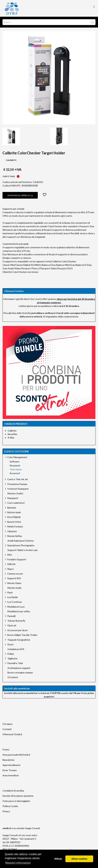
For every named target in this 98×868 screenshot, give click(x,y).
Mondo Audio (14, 588)
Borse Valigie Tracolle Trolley (22, 635)
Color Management (17, 457)
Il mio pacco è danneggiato (16, 801)
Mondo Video (14, 583)
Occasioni (13, 677)
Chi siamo (7, 724)
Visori (10, 644)
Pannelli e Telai (15, 663)
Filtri (10, 555)
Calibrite (12, 431)
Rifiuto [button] (58, 859)
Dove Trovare (10, 770)
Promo (6, 749)
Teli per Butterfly (16, 621)
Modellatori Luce (16, 607)
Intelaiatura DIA (16, 649)
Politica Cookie (10, 806)
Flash (10, 592)
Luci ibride (13, 597)
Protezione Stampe (17, 484)
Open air (12, 625)
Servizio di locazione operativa (18, 796)
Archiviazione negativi (19, 668)
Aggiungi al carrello (20, 195)
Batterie (12, 508)
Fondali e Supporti (17, 559)
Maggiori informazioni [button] (18, 863)
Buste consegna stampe (20, 673)
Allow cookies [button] (79, 859)
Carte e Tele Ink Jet (18, 479)
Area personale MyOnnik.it (16, 755)
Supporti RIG (14, 578)
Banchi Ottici (14, 522)
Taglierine (12, 658)
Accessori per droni (17, 630)
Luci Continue (15, 602)
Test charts (16, 469)
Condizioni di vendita (13, 791)
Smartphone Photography (21, 545)
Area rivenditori (11, 775)
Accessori (15, 473)
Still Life (11, 564)
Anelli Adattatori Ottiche (21, 541)
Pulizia (11, 654)
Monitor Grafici (15, 493)
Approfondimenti (11, 765)
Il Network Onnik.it (12, 734)
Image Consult (32, 828)
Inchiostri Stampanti (18, 489)
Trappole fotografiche (19, 640)
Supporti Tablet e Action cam (23, 550)
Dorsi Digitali (14, 517)
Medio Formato (15, 526)
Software (14, 462)
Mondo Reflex (15, 536)
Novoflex (12, 434)
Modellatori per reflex (19, 611)
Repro (10, 569)
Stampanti (13, 498)
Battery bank (14, 512)
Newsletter (8, 760)
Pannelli (11, 616)
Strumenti (15, 466)
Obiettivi (12, 531)
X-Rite (11, 438)
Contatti (7, 729)
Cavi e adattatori (16, 503)
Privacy (6, 811)
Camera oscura (15, 574)
